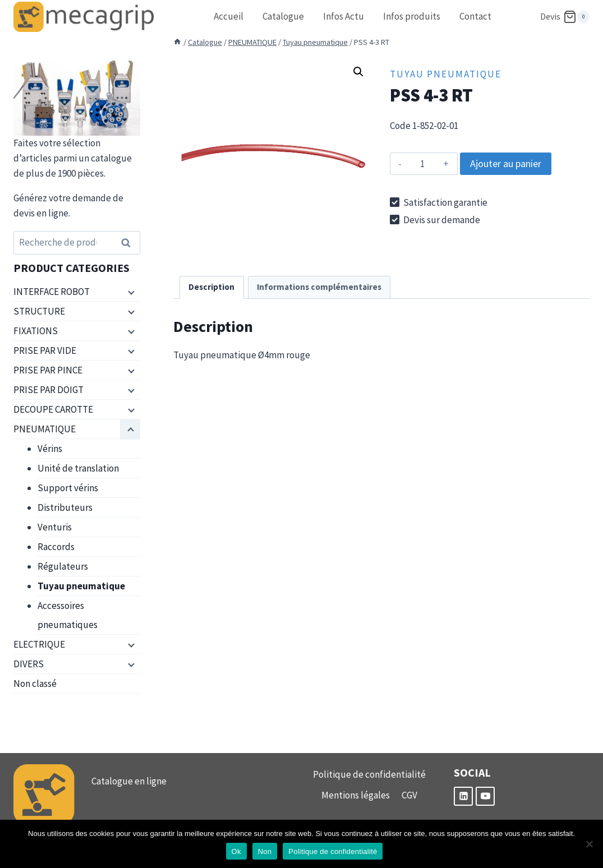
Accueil (229, 16)
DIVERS (29, 664)
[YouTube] (485, 796)
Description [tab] (211, 287)
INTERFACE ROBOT (52, 292)
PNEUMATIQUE (45, 429)
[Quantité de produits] (423, 164)
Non (265, 851)
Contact (475, 16)
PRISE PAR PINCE (48, 370)
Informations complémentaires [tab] (319, 287)
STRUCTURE (39, 311)
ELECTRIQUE (39, 644)
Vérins (50, 449)
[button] (358, 72)
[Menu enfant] (130, 292)
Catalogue (283, 16)
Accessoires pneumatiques (68, 615)
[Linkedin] (463, 796)
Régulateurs (63, 566)
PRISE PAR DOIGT (49, 390)
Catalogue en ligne (129, 781)
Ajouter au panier (506, 163)
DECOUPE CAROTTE (53, 409)
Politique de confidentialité (369, 774)
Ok (236, 851)
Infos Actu (344, 16)
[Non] (589, 844)
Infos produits (412, 16)
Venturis (55, 527)
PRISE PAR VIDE (45, 350)
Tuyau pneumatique (446, 74)
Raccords (56, 547)
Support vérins (68, 488)
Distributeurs (65, 507)
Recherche (130, 243)
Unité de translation (78, 468)
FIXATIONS (36, 331)
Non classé (35, 684)
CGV (409, 795)
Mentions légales (356, 795)
